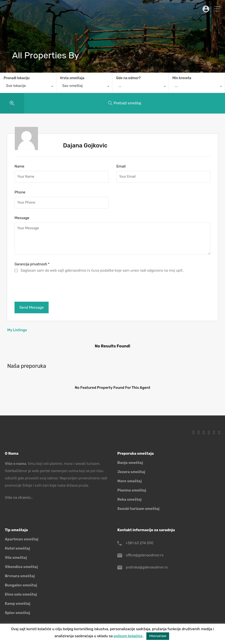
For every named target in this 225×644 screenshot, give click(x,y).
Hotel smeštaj (17, 548)
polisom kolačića (128, 636)
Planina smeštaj (132, 490)
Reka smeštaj (129, 499)
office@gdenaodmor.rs (145, 555)
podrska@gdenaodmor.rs (147, 567)
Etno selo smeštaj (21, 594)
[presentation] (51, 286)
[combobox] (28, 87)
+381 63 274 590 (139, 543)
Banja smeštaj (130, 463)
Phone (20, 192)
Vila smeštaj (16, 558)
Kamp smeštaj (18, 604)
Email (121, 166)
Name (19, 166)
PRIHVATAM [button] (158, 636)
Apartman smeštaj (22, 539)
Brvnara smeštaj (20, 576)
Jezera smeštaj (131, 472)
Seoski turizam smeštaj (138, 509)
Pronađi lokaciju (17, 78)
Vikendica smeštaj (21, 567)
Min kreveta (182, 78)
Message (22, 218)
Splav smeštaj (17, 613)
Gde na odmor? (128, 78)
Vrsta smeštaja (72, 78)
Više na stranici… (19, 498)
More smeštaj (130, 481)
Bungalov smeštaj (21, 585)
